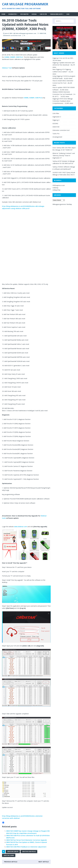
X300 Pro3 (19, 57)
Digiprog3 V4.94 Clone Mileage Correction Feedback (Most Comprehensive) (63, 101)
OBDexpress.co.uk (59, 185)
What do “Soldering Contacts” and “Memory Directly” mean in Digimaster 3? (64, 156)
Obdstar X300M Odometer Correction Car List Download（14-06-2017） (64, 94)
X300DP (12, 57)
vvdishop (55, 188)
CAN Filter (43, 14)
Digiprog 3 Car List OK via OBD (63, 58)
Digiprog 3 (56, 120)
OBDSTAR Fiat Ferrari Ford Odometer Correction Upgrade (26, 840)
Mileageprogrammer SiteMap (62, 204)
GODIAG (34, 14)
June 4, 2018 (8, 33)
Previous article (11, 862)
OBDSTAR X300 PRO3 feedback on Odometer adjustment (26, 847)
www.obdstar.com (21, 527)
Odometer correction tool (12, 35)
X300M (7, 57)
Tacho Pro (56, 134)
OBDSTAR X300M (9, 855)
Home (3, 14)
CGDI (68, 14)
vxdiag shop (56, 190)
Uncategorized (57, 137)
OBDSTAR (43, 33)
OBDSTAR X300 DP (13, 852)
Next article (44, 862)
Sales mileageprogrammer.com (26, 33)
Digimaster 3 (13, 14)
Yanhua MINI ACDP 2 (57, 14)
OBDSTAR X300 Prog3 (29, 852)
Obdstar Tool (7, 68)
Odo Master (24, 14)
